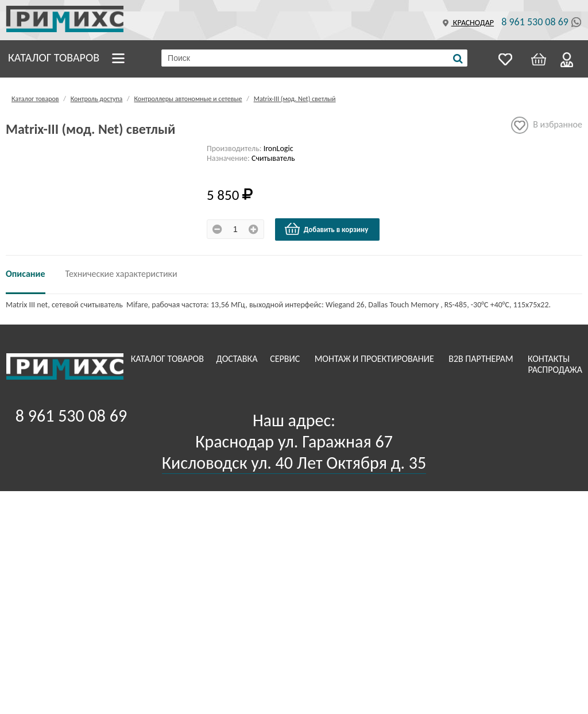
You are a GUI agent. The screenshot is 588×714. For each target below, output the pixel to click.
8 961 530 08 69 (535, 22)
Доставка (238, 359)
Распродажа (555, 370)
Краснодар (467, 23)
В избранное (547, 125)
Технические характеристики (121, 274)
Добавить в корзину (326, 229)
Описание (26, 274)
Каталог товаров (54, 57)
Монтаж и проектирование (376, 359)
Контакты (550, 359)
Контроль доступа (97, 99)
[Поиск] (458, 59)
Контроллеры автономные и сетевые (188, 99)
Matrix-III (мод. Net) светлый (295, 99)
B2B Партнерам (482, 359)
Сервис (286, 359)
